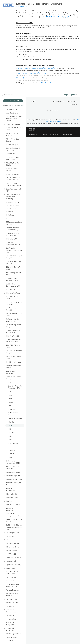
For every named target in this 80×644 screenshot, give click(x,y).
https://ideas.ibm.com (71, 17)
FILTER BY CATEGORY (11, 106)
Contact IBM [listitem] (34, 135)
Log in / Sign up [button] (71, 95)
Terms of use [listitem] (55, 135)
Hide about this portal (23, 6)
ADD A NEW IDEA (13, 101)
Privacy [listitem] (44, 135)
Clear (21, 106)
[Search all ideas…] (14, 95)
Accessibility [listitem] (67, 135)
